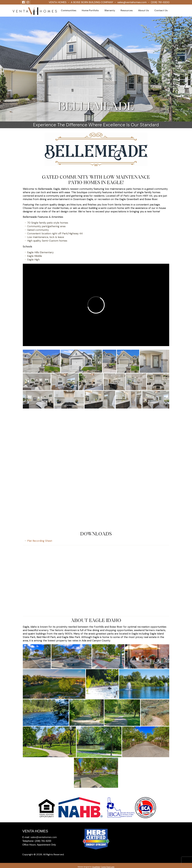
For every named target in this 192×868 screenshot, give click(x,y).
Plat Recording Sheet (40, 541)
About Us (143, 10)
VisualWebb (96, 867)
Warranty (110, 10)
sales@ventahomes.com (132, 2)
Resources (127, 10)
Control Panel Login (108, 867)
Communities (69, 10)
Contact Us (161, 10)
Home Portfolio (90, 10)
